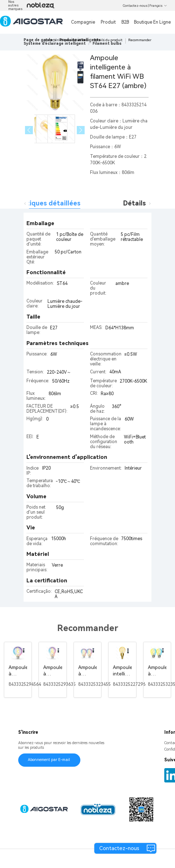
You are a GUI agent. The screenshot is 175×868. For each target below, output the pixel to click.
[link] (55, 43)
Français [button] (158, 6)
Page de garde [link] (38, 40)
